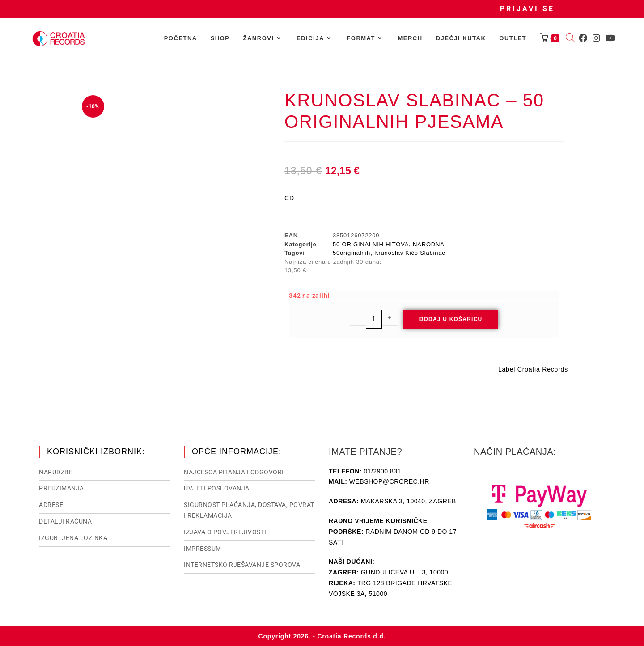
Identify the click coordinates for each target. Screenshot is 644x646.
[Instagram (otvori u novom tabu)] (596, 38)
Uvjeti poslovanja (217, 488)
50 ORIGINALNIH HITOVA (371, 244)
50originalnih (352, 253)
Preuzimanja (61, 488)
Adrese (51, 505)
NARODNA (429, 244)
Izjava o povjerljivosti (225, 532)
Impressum (203, 549)
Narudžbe (56, 472)
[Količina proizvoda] (374, 319)
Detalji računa (65, 521)
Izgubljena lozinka (73, 538)
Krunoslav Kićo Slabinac (410, 253)
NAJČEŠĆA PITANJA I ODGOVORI (234, 472)
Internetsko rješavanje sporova (242, 565)
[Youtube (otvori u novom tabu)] (610, 38)
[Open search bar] (570, 38)
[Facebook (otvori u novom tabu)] (583, 38)
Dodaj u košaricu (451, 319)
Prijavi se (527, 9)
